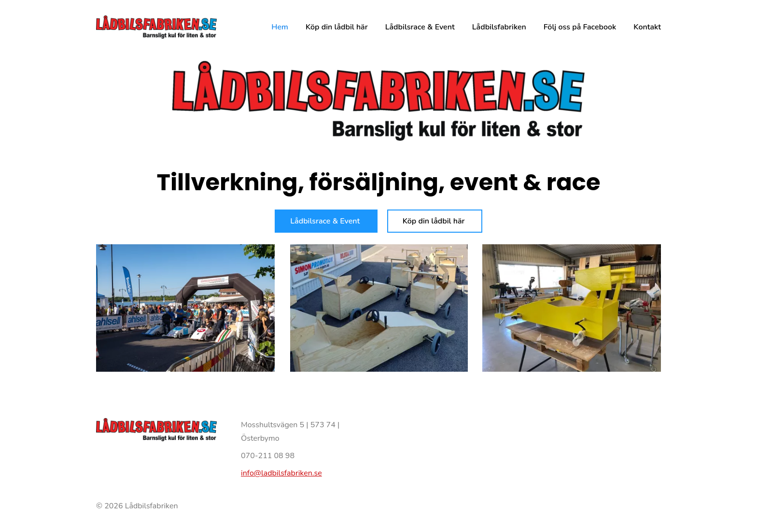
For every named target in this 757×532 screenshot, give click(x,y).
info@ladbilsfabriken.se (281, 473)
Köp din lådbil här (435, 221)
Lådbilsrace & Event (326, 221)
